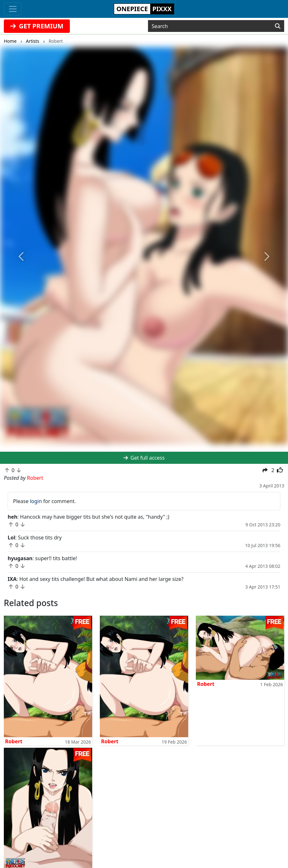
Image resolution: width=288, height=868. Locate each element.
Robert (14, 741)
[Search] (278, 26)
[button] (22, 257)
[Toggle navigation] (13, 9)
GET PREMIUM (37, 26)
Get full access (144, 458)
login (36, 501)
